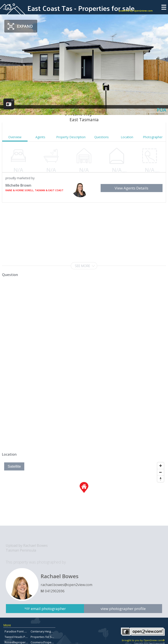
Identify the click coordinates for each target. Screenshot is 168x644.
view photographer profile (123, 608)
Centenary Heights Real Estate (50, 631)
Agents (40, 137)
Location (127, 137)
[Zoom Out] (161, 472)
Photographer (153, 137)
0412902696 (55, 591)
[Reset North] (161, 479)
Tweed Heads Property (20, 637)
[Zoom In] (161, 466)
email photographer (48, 608)
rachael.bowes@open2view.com (66, 585)
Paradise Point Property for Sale (26, 631)
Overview (15, 137)
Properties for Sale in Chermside (52, 637)
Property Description (71, 137)
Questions (101, 137)
